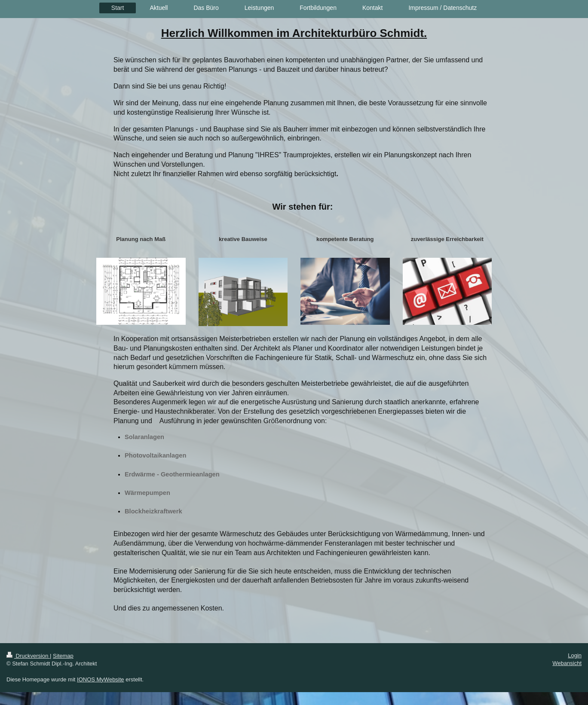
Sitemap (63, 656)
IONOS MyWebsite (101, 679)
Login (575, 655)
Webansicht (567, 663)
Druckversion (28, 656)
